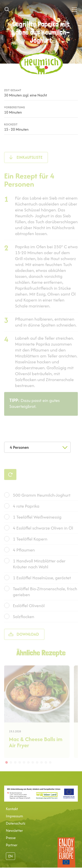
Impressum (14, 816)
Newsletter (14, 831)
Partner (12, 845)
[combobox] (37, 447)
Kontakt (12, 809)
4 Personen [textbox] (19, 447)
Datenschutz (16, 823)
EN (10, 856)
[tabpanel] (37, 720)
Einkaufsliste (30, 166)
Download (28, 643)
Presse (11, 838)
